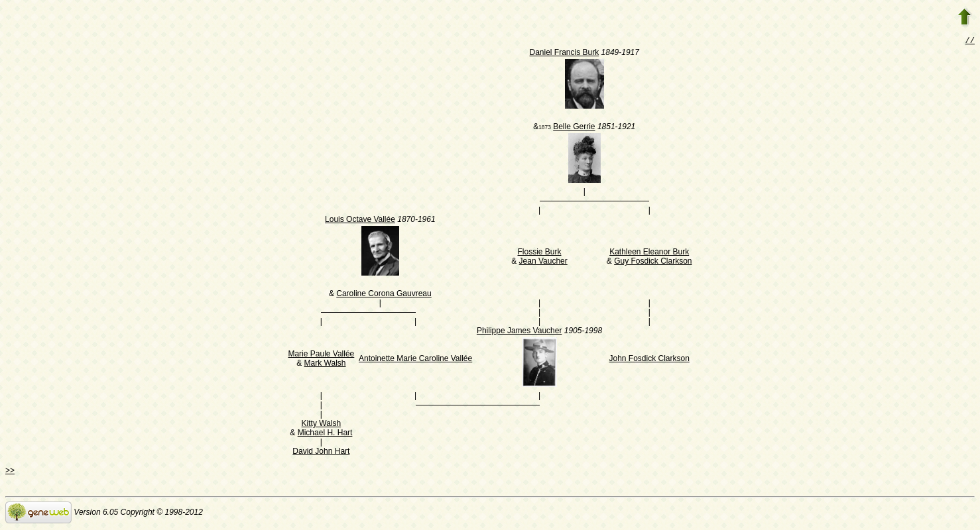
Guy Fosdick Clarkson (653, 262)
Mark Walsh (325, 364)
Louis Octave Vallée (360, 221)
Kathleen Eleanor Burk (649, 253)
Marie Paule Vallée (321, 355)
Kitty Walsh (322, 425)
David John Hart (321, 452)
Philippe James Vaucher (520, 332)
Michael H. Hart (325, 434)
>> (10, 472)
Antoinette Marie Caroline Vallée (415, 360)
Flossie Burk (540, 253)
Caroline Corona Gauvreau (384, 295)
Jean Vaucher (543, 262)
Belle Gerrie (574, 128)
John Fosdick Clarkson (649, 360)
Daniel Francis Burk (565, 54)
